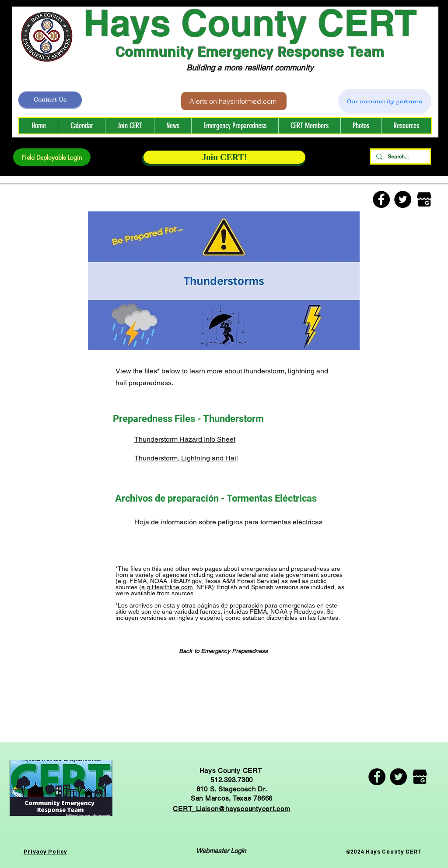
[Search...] (399, 157)
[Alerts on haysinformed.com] (234, 101)
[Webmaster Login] (221, 851)
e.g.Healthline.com (167, 587)
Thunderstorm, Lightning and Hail (186, 458)
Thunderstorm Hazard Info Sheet (185, 439)
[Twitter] (403, 199)
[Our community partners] (385, 101)
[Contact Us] (50, 100)
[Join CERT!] (224, 157)
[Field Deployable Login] (52, 157)
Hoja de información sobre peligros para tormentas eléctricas (228, 522)
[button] (309, 126)
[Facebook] (381, 199)
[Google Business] (424, 199)
